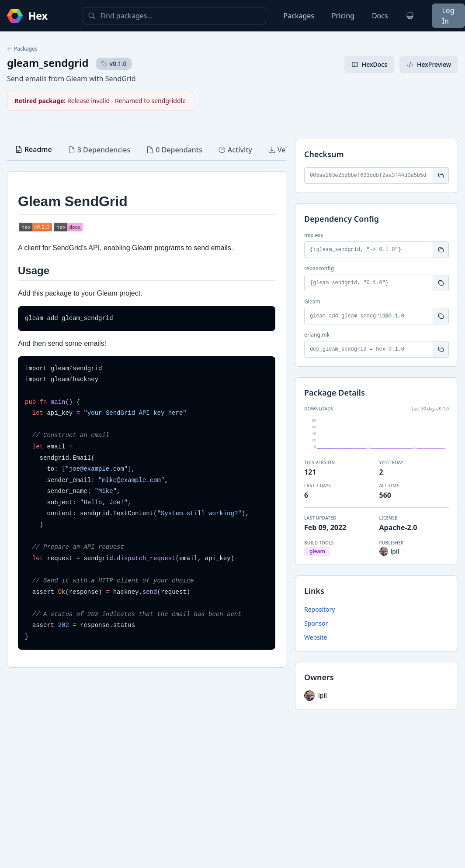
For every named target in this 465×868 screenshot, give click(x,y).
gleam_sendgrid (48, 63)
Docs (380, 16)
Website (316, 637)
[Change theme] (410, 16)
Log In (448, 16)
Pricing (343, 16)
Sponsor (316, 623)
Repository (319, 609)
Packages (299, 16)
